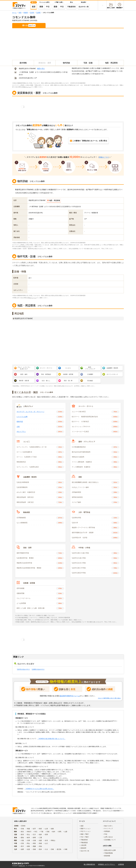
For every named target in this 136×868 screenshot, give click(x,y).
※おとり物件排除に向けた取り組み (109, 698)
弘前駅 (32, 72)
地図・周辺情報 (54, 200)
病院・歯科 (24, 374)
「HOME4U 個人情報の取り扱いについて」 (51, 739)
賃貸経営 (83, 848)
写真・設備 (88, 63)
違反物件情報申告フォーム (70, 696)
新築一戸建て (85, 834)
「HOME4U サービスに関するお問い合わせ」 (39, 789)
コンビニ (68, 368)
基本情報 (23, 63)
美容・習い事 (68, 381)
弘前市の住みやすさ (23, 669)
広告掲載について (110, 840)
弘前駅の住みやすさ (38, 669)
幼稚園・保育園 (68, 374)
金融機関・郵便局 (112, 368)
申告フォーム (27, 87)
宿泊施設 (90, 381)
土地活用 (83, 845)
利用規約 (107, 831)
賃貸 (34, 7)
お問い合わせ (109, 837)
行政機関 (90, 374)
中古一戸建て (85, 837)
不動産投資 (84, 843)
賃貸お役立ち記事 (110, 850)
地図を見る (41, 69)
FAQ (106, 834)
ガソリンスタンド (112, 374)
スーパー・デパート (46, 368)
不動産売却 (71, 7)
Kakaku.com (22, 866)
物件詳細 (66, 63)
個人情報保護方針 (89, 864)
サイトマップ (109, 829)
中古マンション (86, 831)
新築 (41, 7)
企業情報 (121, 864)
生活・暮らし (46, 381)
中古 (48, 7)
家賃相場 (107, 856)
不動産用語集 (109, 853)
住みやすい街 (84, 7)
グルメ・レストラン (24, 368)
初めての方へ (109, 826)
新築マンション (86, 829)
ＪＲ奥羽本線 (23, 72)
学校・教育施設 (46, 374)
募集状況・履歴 (45, 63)
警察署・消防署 (24, 381)
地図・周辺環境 (111, 63)
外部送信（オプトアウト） (107, 864)
